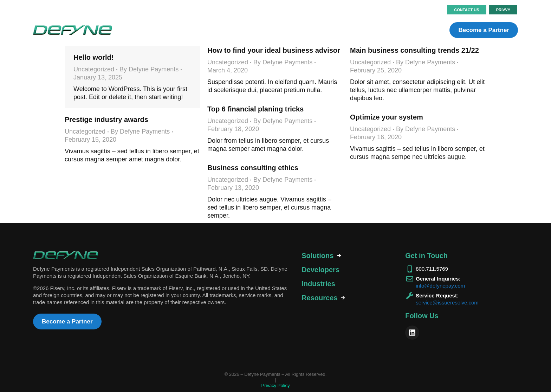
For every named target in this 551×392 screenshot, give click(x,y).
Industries (318, 284)
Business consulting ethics (253, 168)
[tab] (347, 256)
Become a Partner (484, 30)
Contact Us (466, 10)
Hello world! (93, 57)
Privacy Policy (276, 385)
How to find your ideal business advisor (274, 50)
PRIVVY (503, 10)
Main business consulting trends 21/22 (414, 50)
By (149, 69)
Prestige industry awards (106, 120)
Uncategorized (94, 69)
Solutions (317, 256)
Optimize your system (387, 117)
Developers (320, 270)
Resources (319, 298)
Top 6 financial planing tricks (255, 109)
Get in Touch (426, 256)
